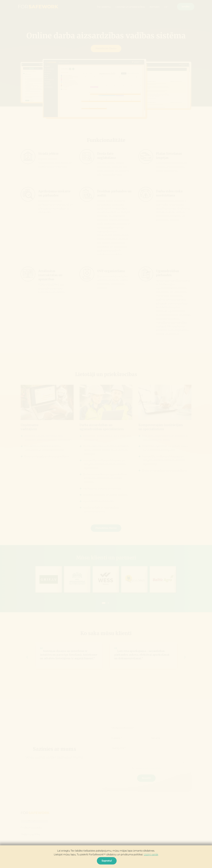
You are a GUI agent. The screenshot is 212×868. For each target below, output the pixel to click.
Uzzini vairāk (151, 855)
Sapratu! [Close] (107, 861)
